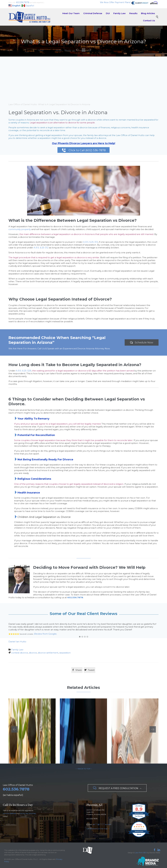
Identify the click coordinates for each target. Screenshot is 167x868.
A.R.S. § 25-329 (24, 371)
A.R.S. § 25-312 (41, 248)
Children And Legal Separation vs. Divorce (44, 517)
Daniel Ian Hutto (17, 642)
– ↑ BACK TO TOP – (84, 769)
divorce (33, 653)
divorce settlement (48, 653)
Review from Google (45, 634)
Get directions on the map (97, 829)
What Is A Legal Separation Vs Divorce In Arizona (64, 104)
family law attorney (28, 813)
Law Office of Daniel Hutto (23, 104)
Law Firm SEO (141, 853)
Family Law (17, 650)
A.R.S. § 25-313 (90, 242)
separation (65, 653)
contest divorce (20, 653)
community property (20, 229)
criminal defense (9, 813)
